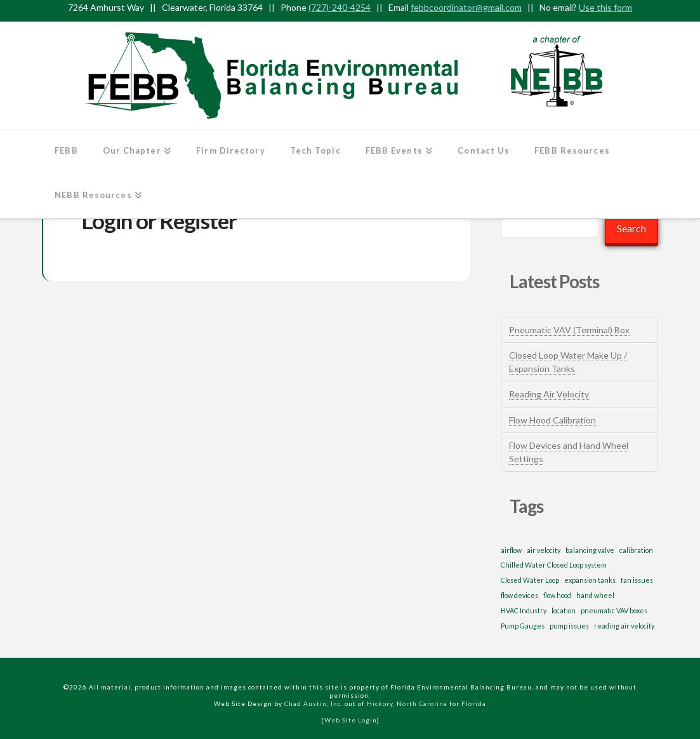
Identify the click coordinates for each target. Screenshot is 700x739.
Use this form (605, 7)
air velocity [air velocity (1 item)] (544, 550)
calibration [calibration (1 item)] (636, 550)
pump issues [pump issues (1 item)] (569, 626)
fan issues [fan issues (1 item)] (637, 580)
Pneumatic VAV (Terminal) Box (569, 330)
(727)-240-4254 (340, 7)
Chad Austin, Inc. (314, 703)
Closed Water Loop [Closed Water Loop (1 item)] (530, 580)
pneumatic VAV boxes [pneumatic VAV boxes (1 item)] (614, 610)
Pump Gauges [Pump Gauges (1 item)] (523, 626)
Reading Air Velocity (549, 394)
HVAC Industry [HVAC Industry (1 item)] (524, 610)
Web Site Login (351, 720)
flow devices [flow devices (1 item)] (519, 595)
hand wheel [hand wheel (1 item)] (595, 595)
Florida (474, 703)
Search (631, 228)
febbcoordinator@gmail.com (466, 7)
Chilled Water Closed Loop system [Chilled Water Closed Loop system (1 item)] (554, 565)
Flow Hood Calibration (552, 420)
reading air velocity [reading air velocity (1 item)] (624, 626)
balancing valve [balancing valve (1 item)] (590, 550)
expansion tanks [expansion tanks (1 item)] (590, 580)
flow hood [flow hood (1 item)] (557, 595)
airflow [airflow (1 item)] (511, 550)
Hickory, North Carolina (407, 703)
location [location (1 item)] (564, 610)
